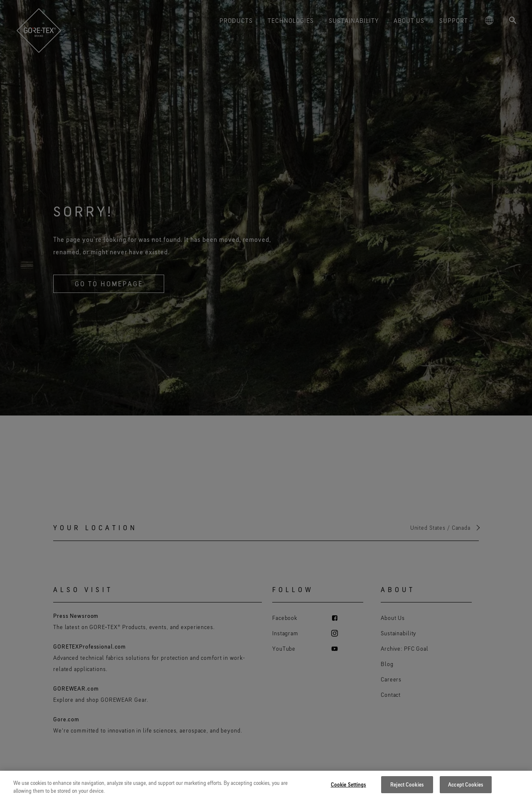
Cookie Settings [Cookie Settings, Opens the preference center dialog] (349, 789)
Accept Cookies (465, 789)
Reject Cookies (407, 789)
